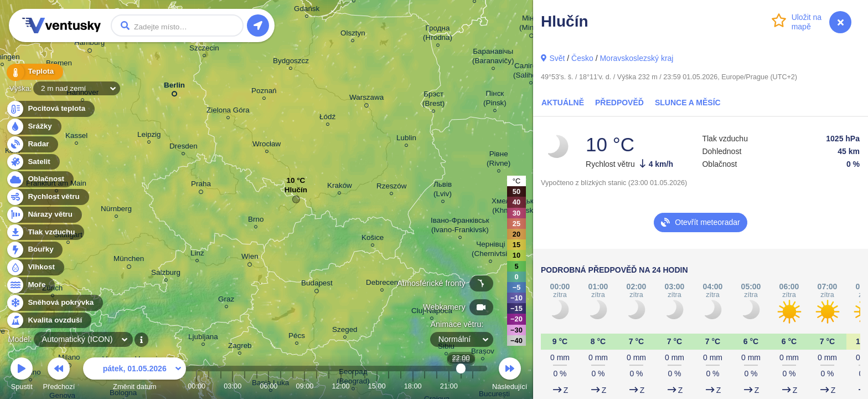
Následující (510, 375)
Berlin (174, 87)
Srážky (33, 127)
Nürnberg (116, 210)
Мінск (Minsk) (531, 25)
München (129, 260)
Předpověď (619, 103)
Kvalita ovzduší (48, 321)
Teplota (34, 72)
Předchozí (59, 375)
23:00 (473, 386)
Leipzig (149, 136)
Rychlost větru (47, 197)
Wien (250, 258)
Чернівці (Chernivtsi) (491, 250)
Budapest (317, 285)
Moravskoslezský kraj (636, 58)
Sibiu (446, 348)
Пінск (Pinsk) (495, 100)
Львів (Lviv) (443, 191)
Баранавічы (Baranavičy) (493, 58)
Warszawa (366, 99)
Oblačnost (40, 179)
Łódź (327, 118)
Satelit (33, 162)
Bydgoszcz (291, 62)
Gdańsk (307, 10)
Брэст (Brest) (433, 100)
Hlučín (296, 193)
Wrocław (267, 145)
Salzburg (166, 274)
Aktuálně (563, 103)
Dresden (184, 148)
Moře (30, 285)
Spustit (22, 375)
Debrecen (382, 284)
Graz (226, 301)
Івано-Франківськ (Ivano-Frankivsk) (460, 227)
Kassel (76, 137)
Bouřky (34, 250)
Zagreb (240, 347)
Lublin (406, 139)
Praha (201, 186)
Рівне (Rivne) (498, 160)
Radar (32, 144)
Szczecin (204, 50)
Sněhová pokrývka (54, 303)
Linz (197, 255)
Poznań (264, 92)
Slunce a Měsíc (688, 103)
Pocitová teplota (50, 109)
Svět (557, 58)
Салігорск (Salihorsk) (531, 72)
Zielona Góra (228, 112)
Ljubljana (203, 338)
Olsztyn (353, 35)
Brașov (483, 353)
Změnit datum (135, 375)
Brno (256, 221)
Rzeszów (392, 188)
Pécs (297, 337)
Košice (373, 239)
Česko (582, 58)
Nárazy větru (44, 215)
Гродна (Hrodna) (438, 34)
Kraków (340, 187)
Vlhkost (35, 267)
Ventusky (60, 25)
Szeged (345, 331)
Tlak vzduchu (45, 232)
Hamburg (89, 44)
